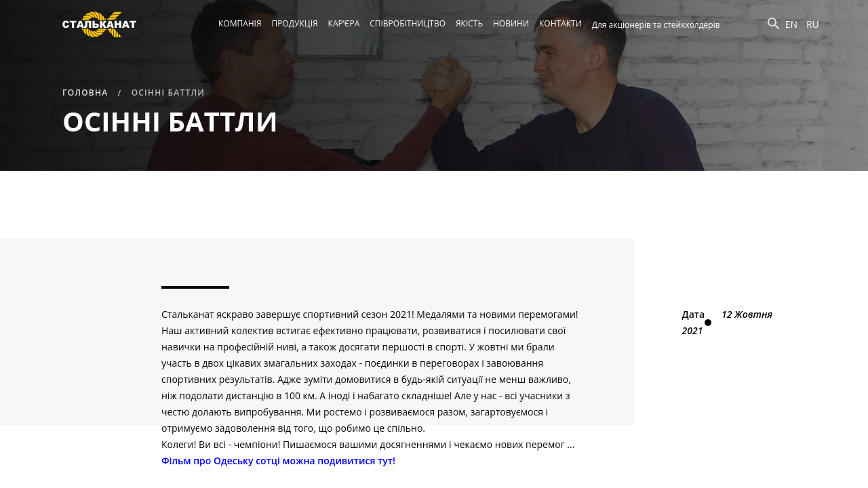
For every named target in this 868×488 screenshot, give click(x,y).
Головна (85, 93)
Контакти (560, 23)
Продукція (295, 23)
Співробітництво (408, 23)
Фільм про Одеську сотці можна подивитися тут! (278, 461)
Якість (469, 23)
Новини (511, 23)
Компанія (240, 23)
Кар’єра (344, 23)
